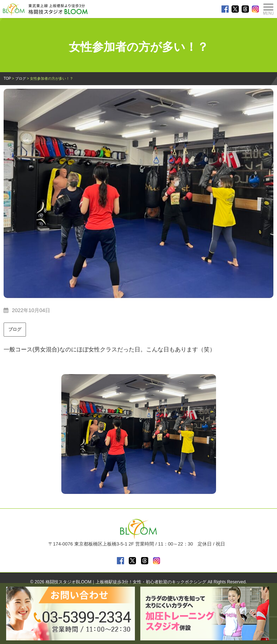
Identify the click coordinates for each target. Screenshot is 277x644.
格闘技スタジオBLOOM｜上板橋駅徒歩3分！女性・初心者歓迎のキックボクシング (126, 582)
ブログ (15, 329)
